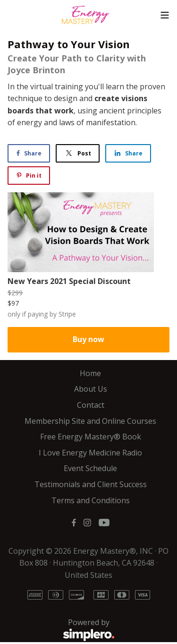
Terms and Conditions (91, 500)
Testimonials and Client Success (91, 484)
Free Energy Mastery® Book (91, 437)
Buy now (88, 339)
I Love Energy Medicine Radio (90, 453)
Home (90, 373)
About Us (91, 389)
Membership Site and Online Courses (90, 421)
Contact (91, 405)
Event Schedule (90, 468)
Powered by (61, 630)
